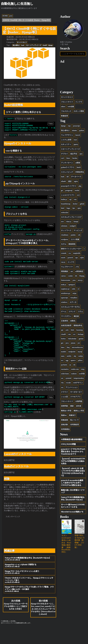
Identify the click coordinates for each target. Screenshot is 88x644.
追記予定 (74, 154)
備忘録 (76, 316)
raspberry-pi (65, 289)
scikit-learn (65, 374)
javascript (76, 126)
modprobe (72, 352)
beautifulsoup (66, 204)
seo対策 (82, 374)
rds (74, 365)
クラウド (64, 392)
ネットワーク (66, 230)
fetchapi (81, 334)
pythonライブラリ (68, 167)
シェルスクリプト (68, 195)
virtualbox (74, 298)
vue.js (63, 262)
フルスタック (66, 111)
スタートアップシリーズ (33, 45)
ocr (62, 360)
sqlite (82, 258)
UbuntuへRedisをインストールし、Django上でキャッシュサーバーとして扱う (30, 597)
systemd (68, 378)
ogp (67, 360)
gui (62, 343)
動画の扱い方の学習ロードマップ (73, 491)
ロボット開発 (79, 111)
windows (64, 302)
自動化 (73, 321)
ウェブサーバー (67, 267)
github (82, 204)
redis (74, 289)
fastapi (76, 221)
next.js (80, 280)
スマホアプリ (75, 397)
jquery (76, 144)
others (63, 107)
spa (77, 258)
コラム (80, 311)
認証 (70, 181)
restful (77, 190)
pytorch (70, 258)
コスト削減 (75, 239)
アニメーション (72, 387)
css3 (62, 158)
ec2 (78, 195)
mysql (80, 352)
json (74, 280)
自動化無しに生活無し (17, 4)
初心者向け (16, 45)
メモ (77, 267)
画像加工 (72, 415)
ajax (81, 154)
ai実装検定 (79, 271)
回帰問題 (64, 406)
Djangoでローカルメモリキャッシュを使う (30, 589)
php (80, 186)
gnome (81, 339)
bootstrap (80, 330)
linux (68, 158)
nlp (75, 356)
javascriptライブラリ (69, 186)
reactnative (65, 369)
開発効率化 (78, 325)
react (75, 140)
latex (63, 347)
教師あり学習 (66, 411)
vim (75, 199)
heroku (75, 158)
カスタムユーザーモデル (70, 307)
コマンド (72, 311)
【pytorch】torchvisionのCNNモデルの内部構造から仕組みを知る (73, 461)
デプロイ (64, 154)
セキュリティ (66, 144)
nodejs (81, 356)
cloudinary (65, 235)
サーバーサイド (22, 42)
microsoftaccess (77, 347)
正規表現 (64, 321)
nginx (76, 181)
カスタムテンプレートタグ (71, 217)
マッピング (78, 230)
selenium (64, 226)
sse (62, 378)
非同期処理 (75, 425)
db (76, 276)
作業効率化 (80, 172)
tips (69, 126)
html (63, 208)
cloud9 (45, 45)
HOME (5, 16)
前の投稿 (43, 625)
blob (72, 330)
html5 (79, 167)
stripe (74, 293)
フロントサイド (67, 102)
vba (62, 383)
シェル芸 (64, 397)
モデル (64, 244)
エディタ (73, 302)
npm (79, 208)
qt (70, 365)
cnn (69, 334)
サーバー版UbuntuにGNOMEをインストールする (73, 506)
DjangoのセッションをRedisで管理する (30, 583)
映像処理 (64, 116)
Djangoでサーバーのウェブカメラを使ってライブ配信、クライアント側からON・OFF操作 (30, 606)
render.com (75, 369)
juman (73, 343)
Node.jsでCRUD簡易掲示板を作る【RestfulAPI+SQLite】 (30, 576)
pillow (80, 360)
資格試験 (64, 425)
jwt (79, 343)
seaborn (74, 374)
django (50, 45)
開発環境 (72, 244)
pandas (73, 235)
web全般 (71, 107)
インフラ (79, 102)
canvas (63, 276)
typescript (64, 298)
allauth (63, 181)
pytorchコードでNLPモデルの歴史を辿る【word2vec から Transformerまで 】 (73, 451)
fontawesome (66, 280)
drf (68, 177)
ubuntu (74, 130)
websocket (65, 212)
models (63, 352)
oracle (63, 258)
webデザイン (78, 383)
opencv (73, 360)
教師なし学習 (79, 411)
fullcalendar (72, 339)
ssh (79, 235)
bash (23, 45)
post (11, 16)
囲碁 (72, 406)
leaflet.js (64, 199)
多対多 (79, 406)
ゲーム (64, 311)
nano (63, 356)
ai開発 (78, 163)
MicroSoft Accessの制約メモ (72, 512)
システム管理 (66, 140)
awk (67, 330)
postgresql (69, 190)
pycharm (64, 365)
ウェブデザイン (67, 135)
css (70, 253)
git (62, 190)
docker (75, 204)
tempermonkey (79, 378)
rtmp (83, 369)
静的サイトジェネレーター (71, 249)
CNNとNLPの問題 (68, 444)
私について (75, 420)
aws (62, 221)
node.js (63, 285)
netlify (69, 356)
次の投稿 (16, 622)
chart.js (69, 221)
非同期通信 (65, 429)
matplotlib (77, 253)
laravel (78, 135)
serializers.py (66, 293)
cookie (70, 276)
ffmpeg (82, 276)
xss (62, 387)
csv (74, 334)
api (62, 330)
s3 (78, 289)
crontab (64, 253)
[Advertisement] (30, 549)
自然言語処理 (66, 325)
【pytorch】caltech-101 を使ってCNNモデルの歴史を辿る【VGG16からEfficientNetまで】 (73, 472)
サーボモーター (76, 392)
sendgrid (73, 226)
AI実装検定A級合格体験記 (72, 439)
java (67, 343)
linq (68, 347)
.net (72, 271)
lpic (74, 208)
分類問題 (79, 401)
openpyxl (72, 285)
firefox (63, 339)
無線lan (64, 415)
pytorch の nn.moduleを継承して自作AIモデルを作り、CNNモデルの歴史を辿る (72, 483)
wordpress (65, 239)
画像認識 (64, 420)
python (82, 130)
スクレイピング (67, 172)
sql (70, 199)
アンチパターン (67, 163)
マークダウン (66, 316)
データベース (76, 177)
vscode (68, 383)
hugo (68, 208)
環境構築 (64, 271)
